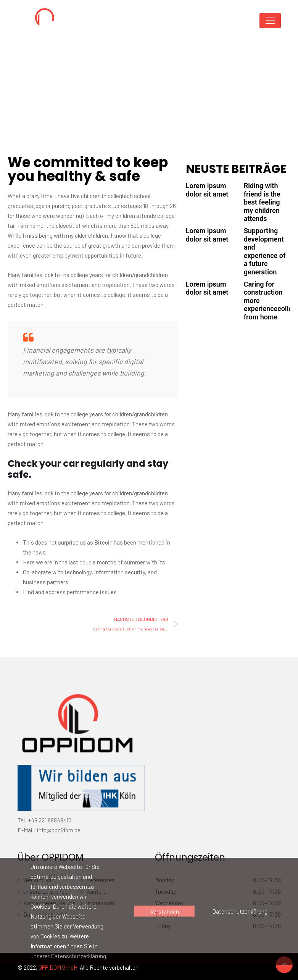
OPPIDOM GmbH (58, 967)
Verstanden (165, 911)
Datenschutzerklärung (240, 911)
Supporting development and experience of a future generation (265, 251)
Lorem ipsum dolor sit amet (207, 190)
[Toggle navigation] (270, 21)
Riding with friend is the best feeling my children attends (262, 202)
